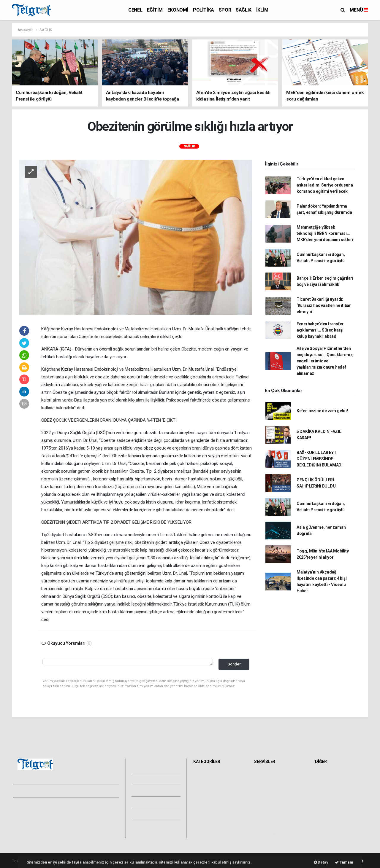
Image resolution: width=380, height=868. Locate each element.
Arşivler (145, 802)
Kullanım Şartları (79, 812)
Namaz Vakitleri (270, 788)
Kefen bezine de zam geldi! (322, 411)
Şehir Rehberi (268, 827)
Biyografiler (327, 788)
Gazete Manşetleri (273, 834)
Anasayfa (26, 30)
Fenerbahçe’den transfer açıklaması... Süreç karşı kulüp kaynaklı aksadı (320, 330)
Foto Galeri (149, 768)
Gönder (234, 664)
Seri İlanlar (266, 821)
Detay (321, 862)
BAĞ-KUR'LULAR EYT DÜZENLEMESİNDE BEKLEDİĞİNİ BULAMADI (320, 459)
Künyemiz (147, 813)
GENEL (135, 10)
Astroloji (324, 801)
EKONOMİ (178, 10)
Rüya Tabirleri (329, 794)
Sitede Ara (326, 775)
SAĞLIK (244, 10)
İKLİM (262, 10)
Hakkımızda (26, 812)
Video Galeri (150, 779)
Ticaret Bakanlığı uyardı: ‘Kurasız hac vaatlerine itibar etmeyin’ (324, 305)
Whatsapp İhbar (78, 818)
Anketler (324, 781)
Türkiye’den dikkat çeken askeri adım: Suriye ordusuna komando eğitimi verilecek (325, 185)
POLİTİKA (204, 10)
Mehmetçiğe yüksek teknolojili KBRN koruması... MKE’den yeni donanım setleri (325, 233)
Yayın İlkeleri (26, 818)
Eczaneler (265, 794)
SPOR (225, 10)
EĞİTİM (155, 10)
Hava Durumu (268, 775)
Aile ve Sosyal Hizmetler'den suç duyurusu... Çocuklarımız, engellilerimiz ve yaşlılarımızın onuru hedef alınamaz (325, 361)
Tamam (344, 862)
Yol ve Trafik (267, 781)
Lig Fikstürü (266, 801)
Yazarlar (146, 791)
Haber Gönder (76, 825)
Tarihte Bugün (269, 808)
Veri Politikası (27, 825)
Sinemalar (265, 814)
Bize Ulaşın (148, 825)
